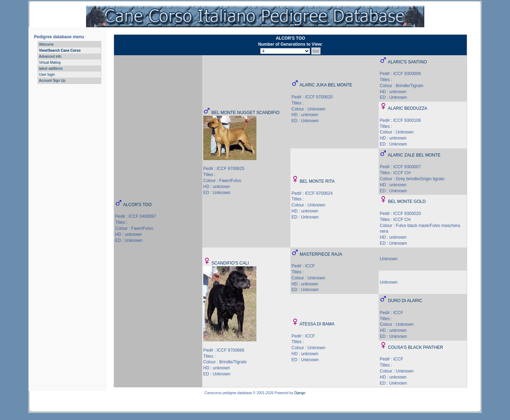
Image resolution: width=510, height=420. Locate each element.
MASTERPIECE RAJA (321, 254)
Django (300, 393)
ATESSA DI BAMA (317, 324)
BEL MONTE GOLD (407, 202)
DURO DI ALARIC (405, 301)
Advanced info (50, 56)
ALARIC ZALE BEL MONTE (414, 155)
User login (47, 75)
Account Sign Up (52, 81)
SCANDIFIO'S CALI (230, 263)
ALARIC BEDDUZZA (407, 108)
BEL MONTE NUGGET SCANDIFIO (245, 113)
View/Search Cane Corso (60, 50)
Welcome (46, 44)
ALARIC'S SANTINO (407, 62)
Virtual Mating (50, 63)
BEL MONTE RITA (317, 181)
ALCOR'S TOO (138, 205)
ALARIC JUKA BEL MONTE (326, 85)
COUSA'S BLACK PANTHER (416, 347)
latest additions (51, 69)
